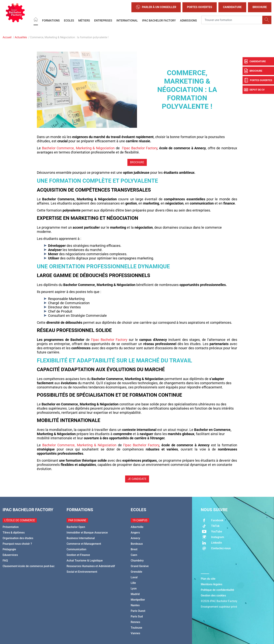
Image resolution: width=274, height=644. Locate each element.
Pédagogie (9, 549)
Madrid (135, 594)
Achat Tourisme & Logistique (85, 561)
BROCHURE (137, 162)
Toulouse (136, 628)
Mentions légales (212, 584)
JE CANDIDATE (137, 479)
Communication (76, 549)
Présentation (11, 527)
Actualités (21, 37)
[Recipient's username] (232, 20)
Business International (81, 538)
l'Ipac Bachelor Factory (140, 148)
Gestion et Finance (78, 555)
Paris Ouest (138, 611)
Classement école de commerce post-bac (29, 566)
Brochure (260, 7)
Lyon (134, 588)
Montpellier (138, 600)
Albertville (137, 527)
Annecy (135, 538)
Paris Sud (137, 616)
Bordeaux (137, 544)
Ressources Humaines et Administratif (91, 566)
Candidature (232, 7)
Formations (51, 20)
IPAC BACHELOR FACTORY (159, 20)
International (127, 20)
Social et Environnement (82, 572)
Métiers (84, 20)
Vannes (135, 633)
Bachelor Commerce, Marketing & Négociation (78, 148)
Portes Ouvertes (200, 7)
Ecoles (69, 20)
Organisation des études (18, 538)
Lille (133, 583)
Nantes (135, 605)
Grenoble (136, 572)
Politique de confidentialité (217, 590)
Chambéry (137, 561)
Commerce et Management (84, 544)
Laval (134, 577)
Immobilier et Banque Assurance (87, 533)
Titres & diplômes (14, 533)
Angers (135, 533)
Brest (134, 549)
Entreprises (103, 20)
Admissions (188, 20)
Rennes (135, 622)
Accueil (7, 37)
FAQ (5, 561)
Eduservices (10, 555)
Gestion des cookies (213, 595)
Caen (134, 555)
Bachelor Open (76, 527)
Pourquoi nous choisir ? (17, 544)
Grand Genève (140, 566)
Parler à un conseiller (156, 7)
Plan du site (208, 579)
